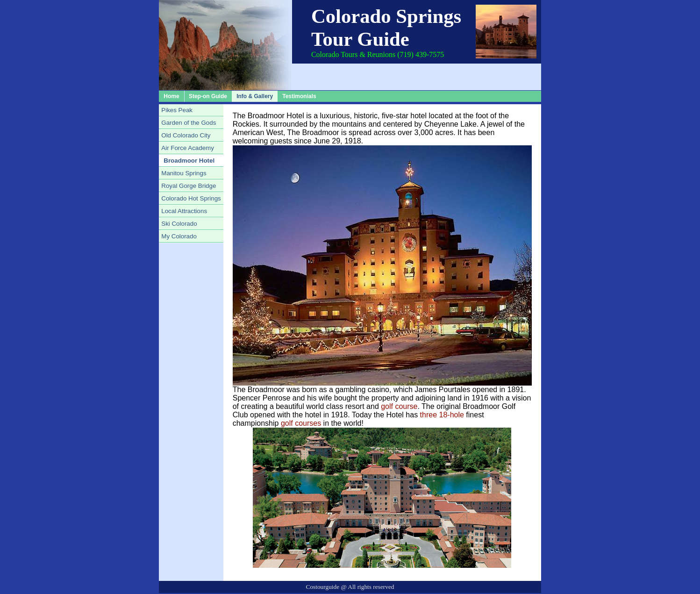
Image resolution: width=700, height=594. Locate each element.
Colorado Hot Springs (191, 198)
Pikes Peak (177, 110)
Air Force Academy (188, 148)
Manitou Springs (184, 173)
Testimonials (299, 96)
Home (171, 96)
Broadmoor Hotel (189, 161)
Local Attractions (184, 211)
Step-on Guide (208, 96)
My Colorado (179, 236)
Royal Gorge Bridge (189, 186)
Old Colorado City (186, 135)
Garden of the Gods (189, 123)
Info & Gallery (255, 96)
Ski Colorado (179, 224)
